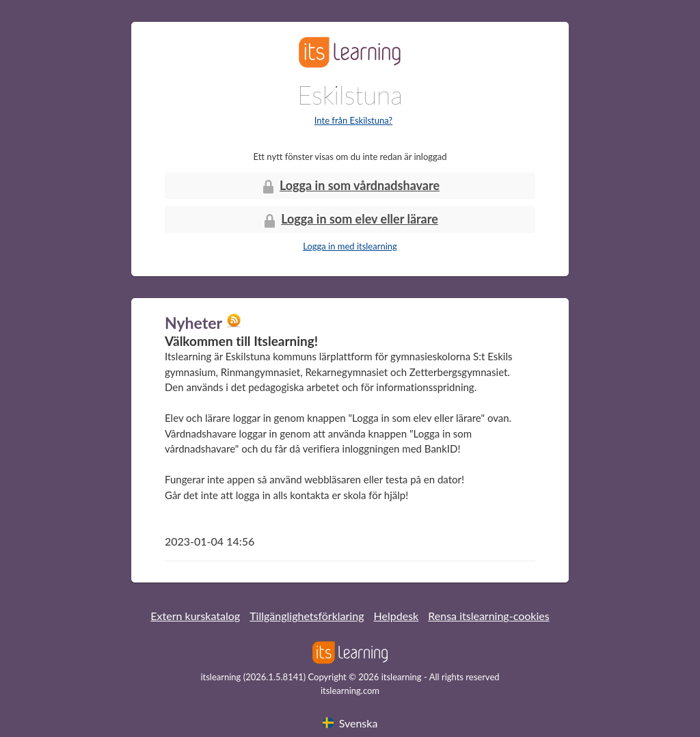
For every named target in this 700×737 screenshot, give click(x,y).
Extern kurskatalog (195, 616)
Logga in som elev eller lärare (350, 220)
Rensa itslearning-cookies (488, 616)
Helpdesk (396, 616)
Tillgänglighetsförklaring (307, 616)
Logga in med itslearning (350, 246)
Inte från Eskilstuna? (353, 120)
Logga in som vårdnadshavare (350, 186)
